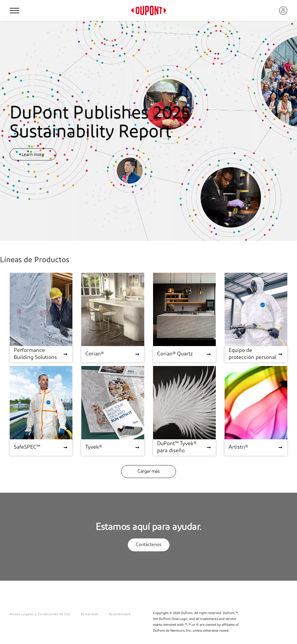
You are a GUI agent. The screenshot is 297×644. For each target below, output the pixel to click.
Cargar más (148, 472)
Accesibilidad (120, 614)
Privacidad (90, 614)
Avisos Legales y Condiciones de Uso (40, 614)
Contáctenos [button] (149, 545)
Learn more (33, 154)
